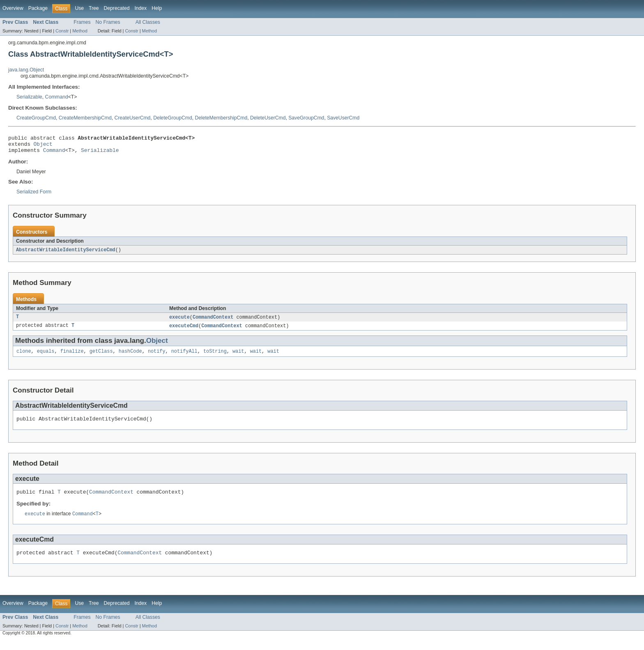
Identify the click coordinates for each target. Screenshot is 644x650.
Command (57, 97)
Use (79, 8)
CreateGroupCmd (36, 118)
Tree (94, 8)
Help (157, 8)
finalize (72, 357)
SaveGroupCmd (306, 118)
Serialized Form (34, 195)
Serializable (29, 97)
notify (157, 357)
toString (215, 357)
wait (238, 357)
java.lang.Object (26, 70)
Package (38, 8)
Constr (62, 31)
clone (24, 357)
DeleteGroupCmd (173, 118)
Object (43, 146)
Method (80, 31)
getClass (101, 357)
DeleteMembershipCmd (221, 118)
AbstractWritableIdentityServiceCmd (66, 254)
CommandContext (213, 322)
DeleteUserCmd (268, 118)
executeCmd (184, 331)
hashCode (130, 357)
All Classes (148, 22)
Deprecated (117, 8)
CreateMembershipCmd (85, 118)
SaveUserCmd (343, 118)
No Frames (108, 22)
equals (46, 357)
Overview (13, 8)
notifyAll (184, 357)
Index (140, 8)
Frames (82, 22)
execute (179, 322)
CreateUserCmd (133, 118)
